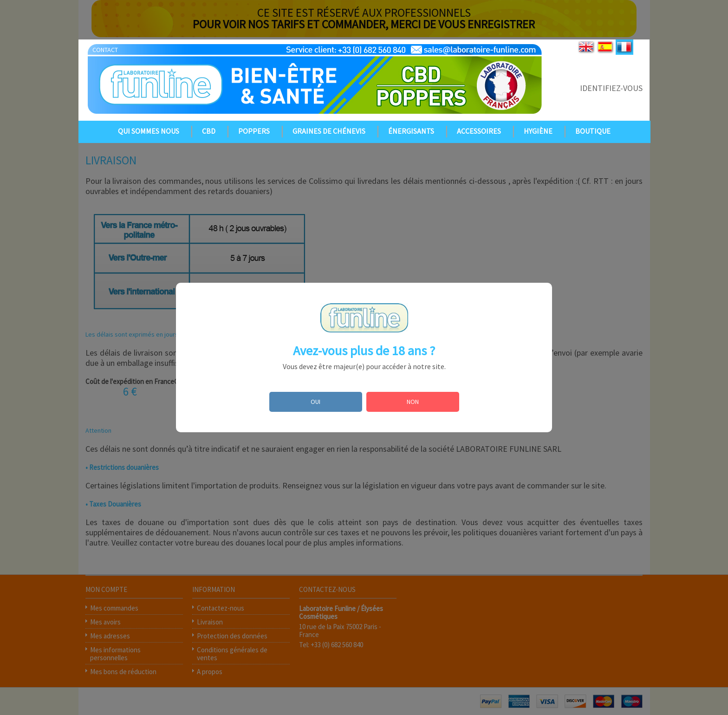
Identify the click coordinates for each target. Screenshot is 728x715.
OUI (315, 402)
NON (413, 402)
